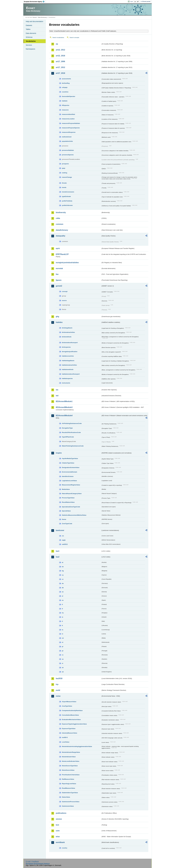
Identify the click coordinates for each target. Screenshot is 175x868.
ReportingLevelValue (69, 784)
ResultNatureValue (68, 502)
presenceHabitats (68, 150)
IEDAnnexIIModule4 (64, 416)
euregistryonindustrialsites (67, 263)
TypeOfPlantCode (68, 437)
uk (63, 672)
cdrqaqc (65, 87)
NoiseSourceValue (68, 770)
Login (131, 1)
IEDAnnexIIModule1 (64, 401)
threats (64, 183)
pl (63, 647)
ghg (57, 317)
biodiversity (61, 212)
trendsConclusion (68, 192)
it (62, 621)
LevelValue (66, 742)
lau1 (58, 551)
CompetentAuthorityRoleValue (72, 711)
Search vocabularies (58, 37)
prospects (65, 164)
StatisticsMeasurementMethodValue (74, 515)
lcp (57, 684)
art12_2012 (60, 50)
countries (65, 92)
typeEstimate (66, 196)
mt (63, 638)
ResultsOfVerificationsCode (71, 432)
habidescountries (68, 356)
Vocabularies (31, 41)
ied (57, 396)
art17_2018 (60, 73)
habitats (65, 101)
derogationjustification (70, 352)
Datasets (29, 25)
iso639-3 (65, 737)
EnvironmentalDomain (70, 472)
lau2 (58, 557)
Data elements (31, 33)
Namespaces (30, 49)
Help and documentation (34, 21)
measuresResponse (69, 132)
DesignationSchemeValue (71, 467)
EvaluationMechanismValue (71, 720)
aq (57, 44)
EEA (35, 2)
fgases (59, 280)
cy (63, 575)
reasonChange (67, 177)
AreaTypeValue (67, 706)
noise (58, 696)
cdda (58, 218)
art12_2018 (60, 56)
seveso (59, 819)
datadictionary (62, 230)
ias (57, 390)
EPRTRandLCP (62, 254)
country (65, 848)
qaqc (64, 168)
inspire (59, 453)
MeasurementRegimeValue (71, 485)
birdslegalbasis (67, 328)
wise (58, 837)
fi (62, 604)
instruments (66, 383)
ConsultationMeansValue (70, 715)
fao (57, 274)
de (63, 583)
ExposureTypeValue (69, 729)
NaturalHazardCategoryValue (72, 494)
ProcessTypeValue (68, 498)
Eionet (35, 17)
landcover (60, 530)
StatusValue (66, 797)
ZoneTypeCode (67, 524)
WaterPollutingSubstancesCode (73, 446)
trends (64, 187)
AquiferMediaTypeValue (70, 458)
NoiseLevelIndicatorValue (71, 761)
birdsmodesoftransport (70, 343)
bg (63, 571)
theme (64, 519)
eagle (64, 540)
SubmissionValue (68, 806)
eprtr (58, 248)
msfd (58, 690)
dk (63, 588)
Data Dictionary (42, 17)
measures (65, 110)
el (63, 596)
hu (63, 613)
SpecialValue (66, 511)
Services (29, 45)
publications (61, 813)
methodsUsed (67, 137)
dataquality (60, 236)
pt (63, 651)
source (64, 300)
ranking (65, 173)
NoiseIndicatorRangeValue (71, 752)
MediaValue (66, 489)
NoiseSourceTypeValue (70, 766)
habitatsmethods (68, 369)
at (63, 562)
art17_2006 (60, 61)
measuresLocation (68, 119)
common (60, 224)
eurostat (59, 268)
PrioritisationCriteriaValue (71, 775)
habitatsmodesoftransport (71, 374)
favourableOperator (69, 96)
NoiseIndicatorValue (69, 757)
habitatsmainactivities (69, 365)
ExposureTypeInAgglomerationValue (74, 724)
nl (63, 642)
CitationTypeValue (68, 463)
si (63, 663)
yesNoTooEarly (67, 201)
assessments (66, 79)
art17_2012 (60, 67)
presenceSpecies (68, 155)
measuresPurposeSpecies (71, 128)
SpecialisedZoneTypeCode (71, 507)
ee (63, 592)
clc (63, 536)
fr (62, 609)
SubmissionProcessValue (71, 802)
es (63, 600)
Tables (28, 29)
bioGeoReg (66, 83)
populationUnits (67, 141)
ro (63, 655)
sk (63, 668)
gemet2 (59, 286)
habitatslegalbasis (68, 361)
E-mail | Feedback (32, 861)
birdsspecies (66, 347)
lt (62, 625)
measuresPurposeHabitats (71, 123)
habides (59, 322)
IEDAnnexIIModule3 (64, 407)
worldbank (60, 842)
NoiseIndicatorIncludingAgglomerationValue (77, 746)
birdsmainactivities (68, 332)
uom (58, 831)
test (57, 825)
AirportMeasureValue (69, 702)
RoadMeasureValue (68, 788)
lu (63, 630)
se (63, 659)
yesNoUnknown (67, 205)
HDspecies (66, 105)
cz (63, 579)
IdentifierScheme (68, 476)
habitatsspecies (67, 378)
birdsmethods (67, 337)
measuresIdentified (68, 114)
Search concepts (74, 37)
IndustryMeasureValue (70, 733)
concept (65, 291)
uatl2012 (65, 544)
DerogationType (67, 428)
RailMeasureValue (68, 779)
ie (63, 617)
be (63, 567)
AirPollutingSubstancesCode (72, 423)
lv (63, 634)
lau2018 (59, 678)
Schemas (29, 37)
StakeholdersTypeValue (70, 793)
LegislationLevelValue (69, 481)
